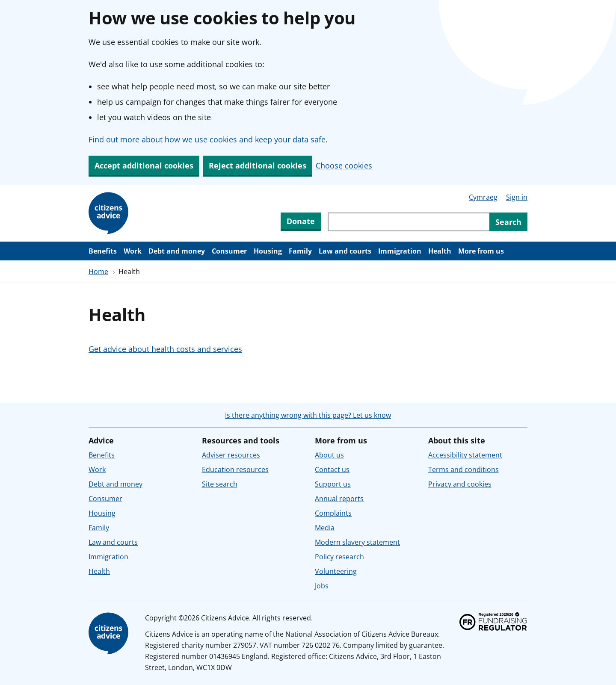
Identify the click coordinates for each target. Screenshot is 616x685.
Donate (301, 221)
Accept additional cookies (144, 165)
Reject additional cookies (258, 165)
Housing (268, 251)
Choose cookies (344, 165)
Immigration (400, 251)
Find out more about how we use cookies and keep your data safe (207, 139)
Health (440, 251)
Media (325, 528)
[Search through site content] (409, 222)
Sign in (517, 197)
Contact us (332, 469)
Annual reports (339, 499)
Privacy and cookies (460, 484)
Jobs (322, 586)
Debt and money (177, 251)
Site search (220, 484)
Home (98, 272)
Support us (333, 484)
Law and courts (345, 251)
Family (300, 251)
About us (329, 455)
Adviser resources (231, 455)
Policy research (339, 557)
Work (133, 251)
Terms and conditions (463, 469)
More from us (481, 251)
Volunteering (336, 571)
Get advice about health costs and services (165, 349)
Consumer (229, 251)
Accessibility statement (465, 455)
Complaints (333, 513)
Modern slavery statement (357, 542)
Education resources (235, 469)
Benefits (103, 251)
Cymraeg (483, 197)
